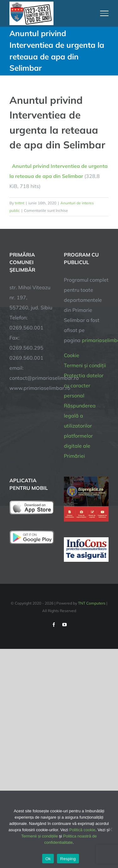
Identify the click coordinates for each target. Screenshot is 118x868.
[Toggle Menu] (104, 13)
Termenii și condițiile (40, 836)
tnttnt (20, 203)
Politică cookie (82, 830)
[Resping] (110, 829)
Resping (68, 859)
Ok (48, 859)
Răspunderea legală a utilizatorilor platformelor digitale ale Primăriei (80, 431)
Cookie (72, 355)
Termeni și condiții (85, 365)
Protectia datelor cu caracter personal (84, 385)
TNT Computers (92, 603)
